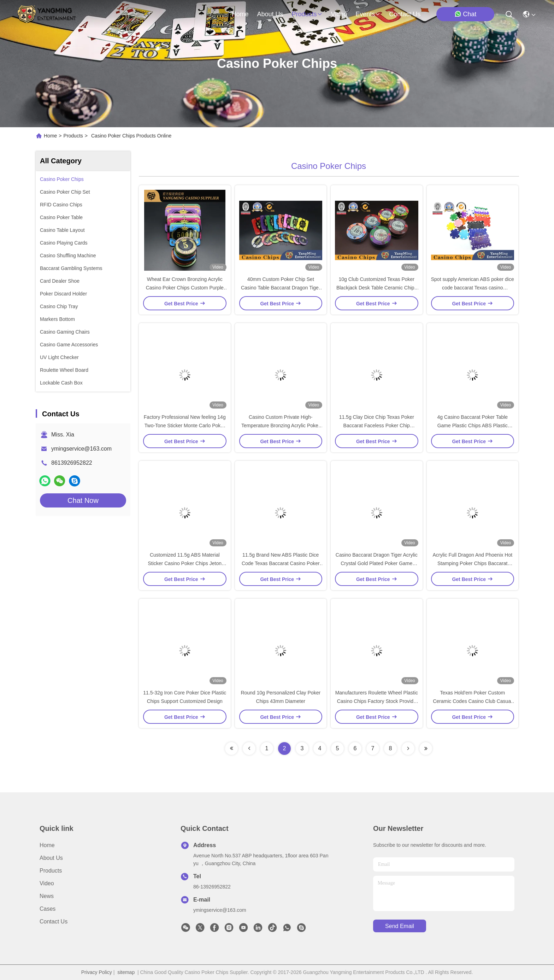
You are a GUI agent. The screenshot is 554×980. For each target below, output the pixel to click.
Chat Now (83, 500)
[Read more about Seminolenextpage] (231, 749)
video (339, 14)
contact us (405, 14)
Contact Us (54, 922)
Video (47, 883)
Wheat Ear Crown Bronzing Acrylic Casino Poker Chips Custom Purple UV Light (185, 288)
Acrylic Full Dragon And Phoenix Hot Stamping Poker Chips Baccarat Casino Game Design (472, 563)
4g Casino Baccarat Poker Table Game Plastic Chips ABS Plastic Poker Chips (472, 426)
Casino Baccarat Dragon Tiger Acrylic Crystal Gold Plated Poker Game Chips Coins (377, 563)
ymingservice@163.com (81, 449)
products (307, 14)
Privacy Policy (97, 972)
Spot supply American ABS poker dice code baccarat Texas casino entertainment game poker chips (473, 288)
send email (400, 926)
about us (270, 14)
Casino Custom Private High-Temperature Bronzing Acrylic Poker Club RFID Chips (281, 426)
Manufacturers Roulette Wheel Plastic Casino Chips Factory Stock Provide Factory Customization (377, 701)
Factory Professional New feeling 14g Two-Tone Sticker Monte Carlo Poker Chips (185, 426)
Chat (465, 14)
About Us (51, 858)
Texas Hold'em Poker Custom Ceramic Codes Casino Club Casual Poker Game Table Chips (472, 701)
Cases (48, 909)
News (47, 896)
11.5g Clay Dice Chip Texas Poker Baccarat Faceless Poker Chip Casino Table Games (377, 426)
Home (240, 14)
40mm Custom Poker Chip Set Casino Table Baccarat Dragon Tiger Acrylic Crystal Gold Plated (281, 288)
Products (73, 136)
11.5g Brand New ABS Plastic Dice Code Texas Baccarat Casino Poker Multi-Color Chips (281, 563)
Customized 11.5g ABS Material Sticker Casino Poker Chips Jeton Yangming (185, 563)
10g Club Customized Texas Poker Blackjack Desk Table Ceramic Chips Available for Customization (377, 288)
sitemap (126, 972)
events (368, 14)
